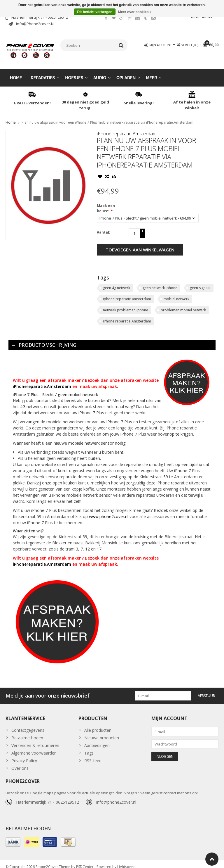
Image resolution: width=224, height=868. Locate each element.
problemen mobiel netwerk (183, 304)
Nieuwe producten (102, 732)
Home (16, 72)
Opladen (126, 72)
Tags (89, 747)
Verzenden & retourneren (35, 740)
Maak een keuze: (106, 202)
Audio (100, 72)
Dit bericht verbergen (95, 12)
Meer (151, 72)
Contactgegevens (28, 724)
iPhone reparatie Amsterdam (127, 128)
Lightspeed (126, 861)
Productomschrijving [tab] (44, 339)
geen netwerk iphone (160, 282)
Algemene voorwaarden (34, 747)
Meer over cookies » (135, 12)
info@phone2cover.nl (116, 796)
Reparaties (43, 72)
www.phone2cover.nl (109, 511)
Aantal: (104, 226)
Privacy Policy (24, 755)
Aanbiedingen (97, 740)
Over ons (20, 762)
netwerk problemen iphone (126, 304)
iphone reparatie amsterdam (127, 293)
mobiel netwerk (176, 293)
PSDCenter (85, 861)
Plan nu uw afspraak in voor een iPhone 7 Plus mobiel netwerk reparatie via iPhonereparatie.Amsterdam (107, 117)
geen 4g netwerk (117, 282)
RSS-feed (93, 755)
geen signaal (200, 282)
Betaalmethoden (27, 732)
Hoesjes (74, 72)
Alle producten (98, 724)
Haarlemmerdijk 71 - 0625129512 (48, 796)
